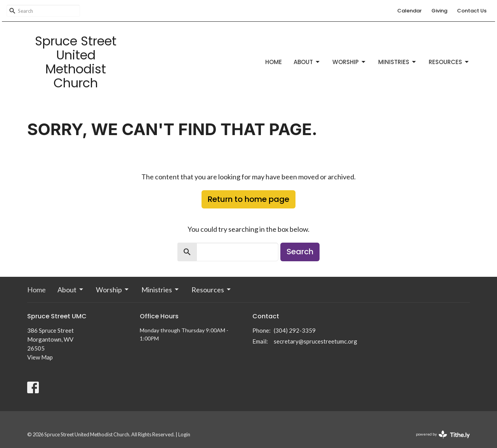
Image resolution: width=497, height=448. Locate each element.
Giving (439, 11)
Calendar (409, 11)
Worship (349, 62)
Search (300, 252)
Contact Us (472, 11)
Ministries (398, 62)
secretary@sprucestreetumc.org (315, 341)
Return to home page (248, 199)
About (307, 62)
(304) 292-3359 (295, 330)
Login (184, 434)
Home (274, 62)
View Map (40, 357)
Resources (449, 62)
